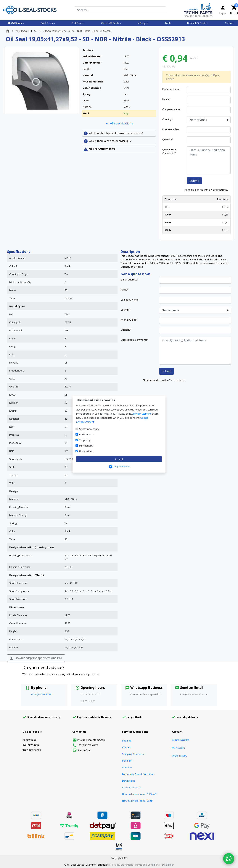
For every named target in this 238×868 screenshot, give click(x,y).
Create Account (181, 740)
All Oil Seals (16, 23)
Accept (119, 459)
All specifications (119, 124)
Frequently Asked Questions (138, 774)
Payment (127, 761)
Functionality (86, 446)
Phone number (171, 129)
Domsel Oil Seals (198, 23)
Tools (168, 23)
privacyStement (142, 414)
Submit (194, 181)
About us (127, 767)
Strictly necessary (89, 429)
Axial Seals (48, 23)
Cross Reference (132, 787)
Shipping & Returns (133, 754)
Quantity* (168, 139)
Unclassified (86, 451)
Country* (167, 119)
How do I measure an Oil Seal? (139, 794)
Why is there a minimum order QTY (107, 141)
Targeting (85, 440)
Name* (166, 99)
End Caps (78, 23)
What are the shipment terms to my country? (113, 133)
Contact (229, 23)
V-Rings (143, 23)
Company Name (171, 109)
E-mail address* (171, 89)
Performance (87, 434)
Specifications (19, 252)
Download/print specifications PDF (36, 658)
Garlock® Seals (111, 23)
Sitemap (127, 741)
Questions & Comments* (169, 151)
